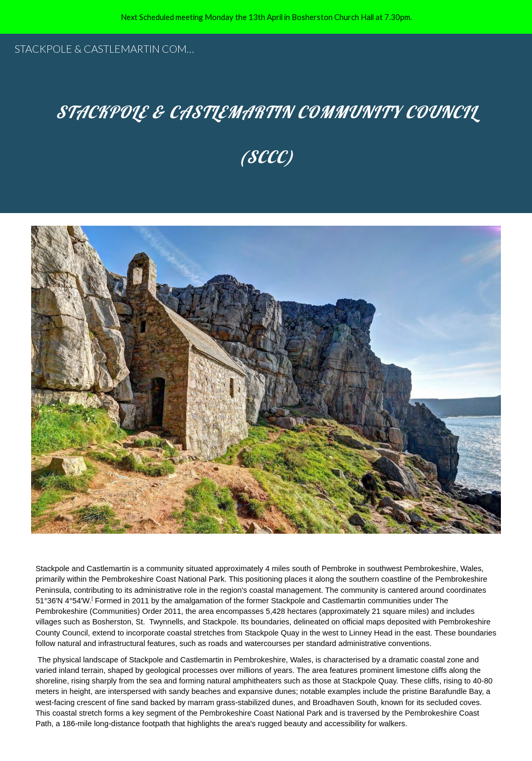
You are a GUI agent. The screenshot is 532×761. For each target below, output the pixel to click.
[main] (266, 124)
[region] (266, 17)
